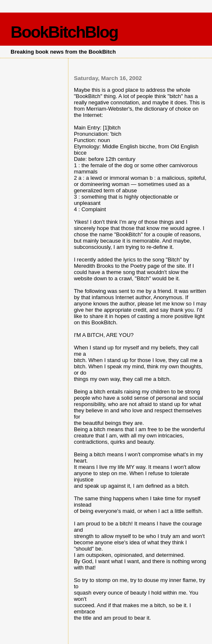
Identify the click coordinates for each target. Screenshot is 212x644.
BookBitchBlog (64, 32)
